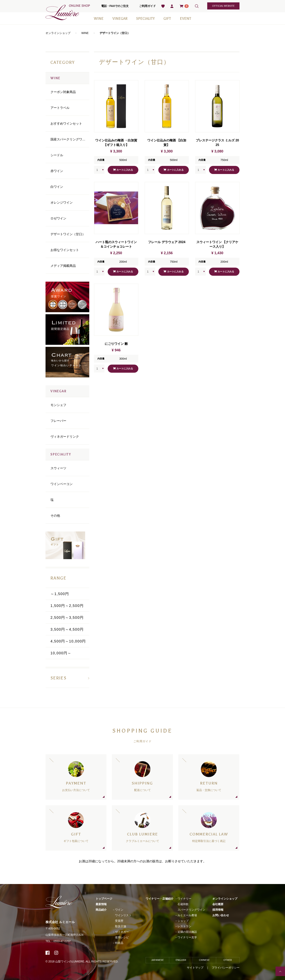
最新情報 (101, 904)
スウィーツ (58, 468)
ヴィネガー (122, 932)
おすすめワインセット (66, 124)
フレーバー (58, 421)
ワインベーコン (62, 484)
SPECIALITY (145, 19)
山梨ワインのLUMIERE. (70, 961)
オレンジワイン (62, 203)
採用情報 (218, 910)
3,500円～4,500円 (67, 629)
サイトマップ (195, 968)
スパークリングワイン (191, 910)
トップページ (104, 899)
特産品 (119, 943)
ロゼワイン (58, 218)
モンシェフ (58, 405)
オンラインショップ (58, 33)
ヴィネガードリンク (65, 437)
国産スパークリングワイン (69, 139)
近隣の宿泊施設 (187, 932)
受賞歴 (119, 921)
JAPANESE (158, 960)
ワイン (119, 910)
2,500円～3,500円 (67, 618)
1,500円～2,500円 (67, 606)
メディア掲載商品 (63, 266)
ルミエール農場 (187, 915)
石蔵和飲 (183, 904)
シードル (57, 155)
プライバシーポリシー (226, 968)
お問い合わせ (221, 915)
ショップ (183, 921)
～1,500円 (60, 594)
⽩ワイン (57, 187)
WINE (99, 19)
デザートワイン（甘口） (115, 33)
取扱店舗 (121, 926)
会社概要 (218, 904)
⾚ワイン (57, 171)
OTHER (228, 960)
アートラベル (60, 108)
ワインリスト (123, 915)
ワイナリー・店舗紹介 (160, 899)
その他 (55, 516)
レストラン (184, 926)
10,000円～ (61, 653)
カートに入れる (123, 170)
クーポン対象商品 (63, 92)
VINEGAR (120, 19)
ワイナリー (184, 899)
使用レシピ (122, 937)
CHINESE (204, 960)
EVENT (186, 19)
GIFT (167, 19)
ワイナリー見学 (187, 937)
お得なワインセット (65, 250)
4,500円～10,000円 (68, 641)
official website (223, 6)
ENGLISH (181, 960)
